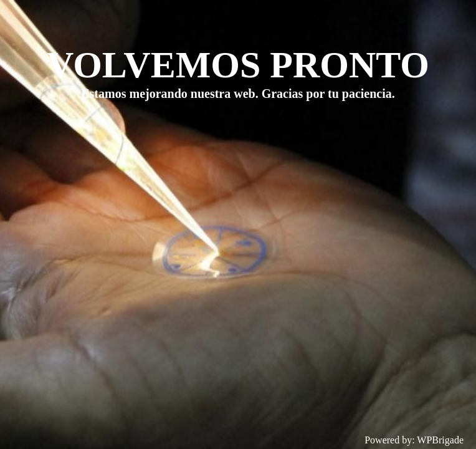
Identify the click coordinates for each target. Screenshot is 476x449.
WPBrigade (440, 440)
